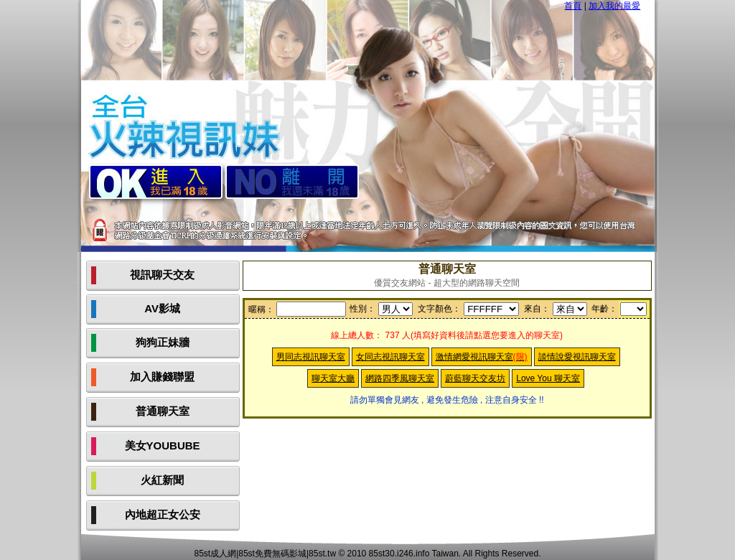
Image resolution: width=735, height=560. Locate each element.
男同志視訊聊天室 (311, 357)
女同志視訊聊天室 (390, 357)
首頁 (573, 6)
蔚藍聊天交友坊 (475, 378)
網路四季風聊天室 (400, 378)
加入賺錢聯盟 (162, 377)
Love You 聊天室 (548, 378)
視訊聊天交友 (162, 275)
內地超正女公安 (163, 514)
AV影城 (162, 308)
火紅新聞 (162, 480)
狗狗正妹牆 (163, 342)
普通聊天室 (163, 411)
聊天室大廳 (333, 378)
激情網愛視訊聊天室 (482, 357)
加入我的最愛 (614, 6)
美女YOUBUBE (163, 445)
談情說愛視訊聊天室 (577, 357)
